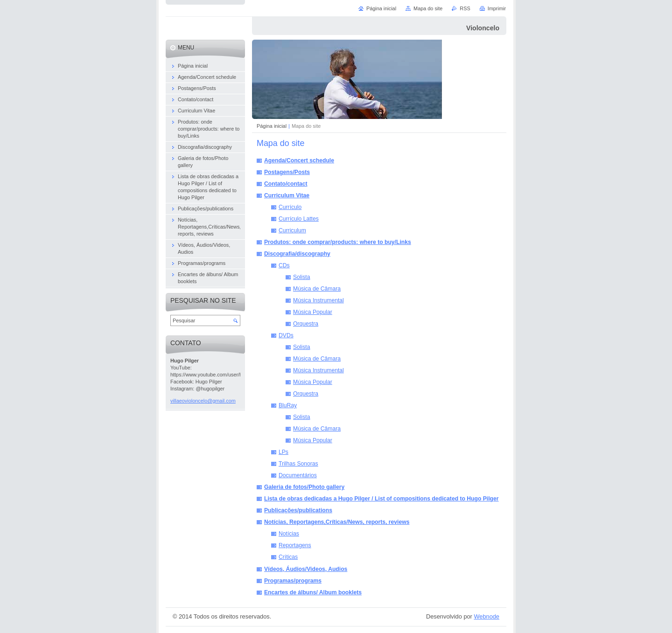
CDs (284, 265)
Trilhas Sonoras (298, 464)
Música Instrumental (318, 300)
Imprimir (497, 8)
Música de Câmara (317, 289)
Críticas (288, 557)
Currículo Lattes (299, 219)
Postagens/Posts (287, 172)
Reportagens (295, 545)
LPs (283, 452)
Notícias (289, 534)
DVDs (286, 335)
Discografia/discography (297, 254)
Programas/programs (293, 581)
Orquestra (306, 324)
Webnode (486, 616)
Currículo (290, 207)
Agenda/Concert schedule (299, 160)
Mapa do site (428, 8)
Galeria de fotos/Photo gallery (304, 487)
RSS (465, 8)
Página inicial (272, 126)
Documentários (298, 475)
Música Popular (313, 312)
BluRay (288, 405)
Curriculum (292, 230)
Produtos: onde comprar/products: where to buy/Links (338, 242)
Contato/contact (286, 184)
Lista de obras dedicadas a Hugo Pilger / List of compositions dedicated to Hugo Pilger (381, 499)
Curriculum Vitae (287, 195)
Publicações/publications (298, 510)
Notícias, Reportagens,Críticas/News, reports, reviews (337, 522)
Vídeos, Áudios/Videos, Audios (306, 569)
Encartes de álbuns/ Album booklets (313, 592)
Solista (302, 277)
